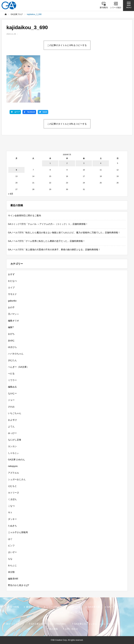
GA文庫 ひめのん (16, 460)
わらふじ (12, 565)
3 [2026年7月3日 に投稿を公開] (84, 163)
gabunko (12, 301)
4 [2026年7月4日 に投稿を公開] (101, 163)
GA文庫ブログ (74, 607)
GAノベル (112, 607)
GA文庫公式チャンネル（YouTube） (49, 624)
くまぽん (12, 499)
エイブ (11, 287)
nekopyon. (13, 466)
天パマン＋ (14, 314)
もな (10, 559)
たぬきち (12, 526)
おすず (11, 274)
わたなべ (12, 281)
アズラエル (14, 473)
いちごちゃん (15, 413)
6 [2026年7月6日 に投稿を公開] (16, 170)
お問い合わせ (71, 629)
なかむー (12, 393)
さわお (11, 407)
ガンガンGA (77, 612)
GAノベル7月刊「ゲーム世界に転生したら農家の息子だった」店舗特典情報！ (46, 241)
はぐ (10, 539)
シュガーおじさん (17, 479)
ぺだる (11, 374)
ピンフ (11, 546)
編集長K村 (13, 579)
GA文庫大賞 (94, 607)
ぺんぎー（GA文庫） (18, 367)
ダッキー (12, 519)
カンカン (12, 446)
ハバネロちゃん (16, 354)
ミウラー (12, 380)
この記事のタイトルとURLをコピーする (67, 45)
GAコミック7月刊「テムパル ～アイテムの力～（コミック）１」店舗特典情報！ (48, 224)
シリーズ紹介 (53, 607)
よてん (11, 426)
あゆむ (11, 340)
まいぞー (12, 552)
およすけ (12, 420)
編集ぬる (12, 387)
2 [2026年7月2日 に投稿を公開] (67, 163)
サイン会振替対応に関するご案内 (25, 216)
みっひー (12, 433)
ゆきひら (12, 347)
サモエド (12, 294)
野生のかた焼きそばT (19, 585)
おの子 (11, 307)
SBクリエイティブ (15, 624)
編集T (11, 327)
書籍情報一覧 (33, 607)
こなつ (11, 506)
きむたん (12, 360)
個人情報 (53, 629)
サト (10, 512)
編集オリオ (14, 321)
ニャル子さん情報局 (18, 532)
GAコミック (57, 612)
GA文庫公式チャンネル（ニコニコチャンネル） (98, 624)
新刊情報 (15, 607)
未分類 (11, 572)
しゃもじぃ (14, 453)
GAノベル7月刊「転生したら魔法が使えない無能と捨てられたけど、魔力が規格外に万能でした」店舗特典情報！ (64, 233)
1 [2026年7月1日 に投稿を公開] (50, 163)
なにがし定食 (15, 440)
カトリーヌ (14, 493)
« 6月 (11, 194)
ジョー (11, 400)
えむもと (12, 486)
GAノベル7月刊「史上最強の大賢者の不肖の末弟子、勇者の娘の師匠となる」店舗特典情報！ (54, 250)
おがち (11, 334)
